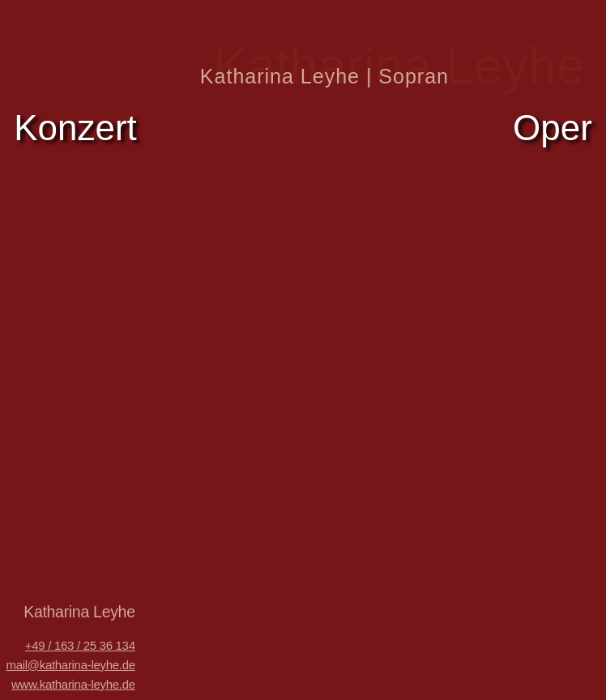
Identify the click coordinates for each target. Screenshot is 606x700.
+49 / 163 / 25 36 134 (80, 645)
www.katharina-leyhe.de (73, 684)
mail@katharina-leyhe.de (70, 665)
